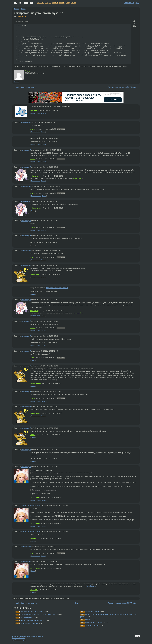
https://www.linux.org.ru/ (19, 640)
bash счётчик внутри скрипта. (26, 87)
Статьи (55, 3)
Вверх (137, 636)
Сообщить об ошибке (18, 638)
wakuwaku (34, 176)
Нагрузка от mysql (27, 617)
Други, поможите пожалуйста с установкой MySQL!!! (39, 614)
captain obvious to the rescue (31, 506)
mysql (19, 16)
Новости (41, 3)
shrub (32, 497)
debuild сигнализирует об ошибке (32, 620)
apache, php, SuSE (92, 612)
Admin (23, 9)
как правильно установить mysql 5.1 (39, 13)
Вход (137, 3)
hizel (32, 538)
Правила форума (25, 636)
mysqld (88, 620)
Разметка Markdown (37, 636)
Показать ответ (35, 113)
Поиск (73, 3)
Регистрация (129, 3)
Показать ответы (36, 145)
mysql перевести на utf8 (29, 623)
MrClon (33, 274)
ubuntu (24, 16)
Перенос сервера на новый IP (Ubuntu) (122, 87)
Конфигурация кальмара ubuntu (32, 612)
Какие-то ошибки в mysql (94, 623)
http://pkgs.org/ (91, 586)
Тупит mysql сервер (92, 626)
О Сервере (15, 636)
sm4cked (34, 590)
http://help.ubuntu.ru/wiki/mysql (57, 288)
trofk (32, 110)
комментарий (26, 122)
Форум (61, 3)
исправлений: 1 (78, 178)
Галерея (48, 3)
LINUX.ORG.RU (23, 3)
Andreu (28, 71)
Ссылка (17, 82)
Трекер (67, 3)
